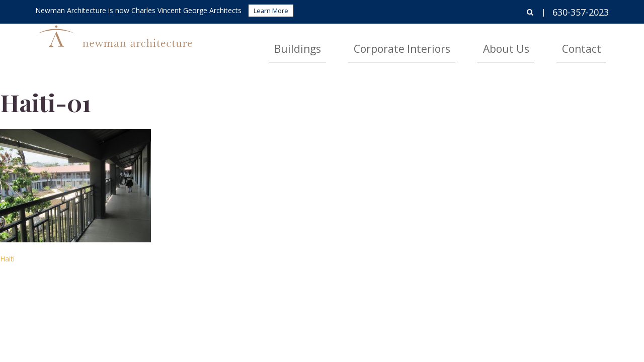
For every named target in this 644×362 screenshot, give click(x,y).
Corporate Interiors (464, 43)
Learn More (271, 11)
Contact (592, 43)
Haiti (7, 259)
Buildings (389, 43)
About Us (539, 43)
